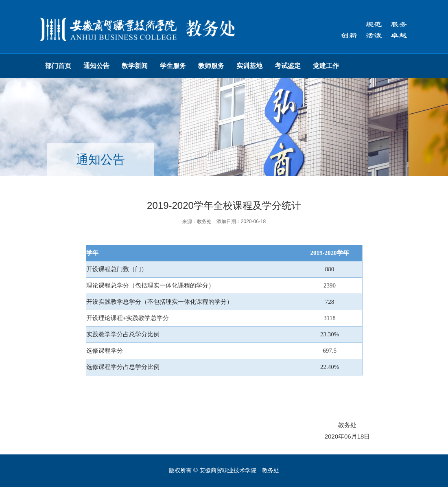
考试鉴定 (288, 66)
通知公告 (96, 66)
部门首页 (58, 66)
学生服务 (173, 66)
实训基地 (249, 66)
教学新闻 (135, 66)
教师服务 (211, 66)
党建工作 (326, 66)
